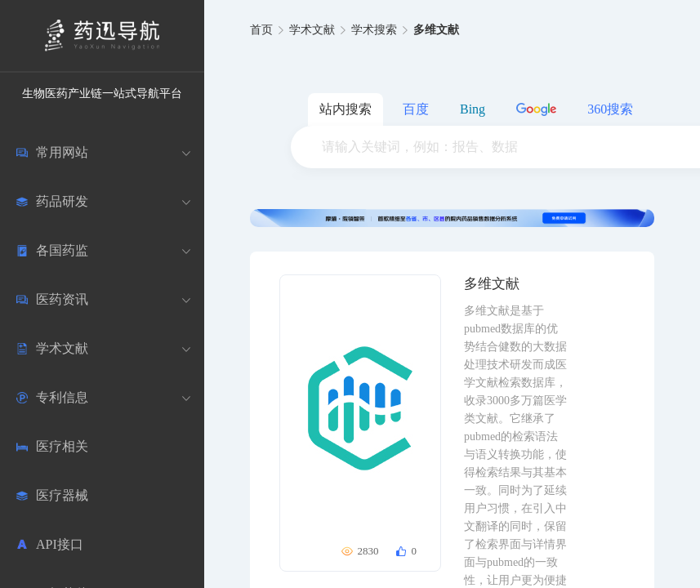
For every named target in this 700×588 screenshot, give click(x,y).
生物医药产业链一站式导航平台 (102, 94)
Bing (473, 109)
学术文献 (312, 30)
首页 (261, 30)
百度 (416, 109)
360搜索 (610, 109)
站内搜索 (346, 109)
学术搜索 (374, 30)
